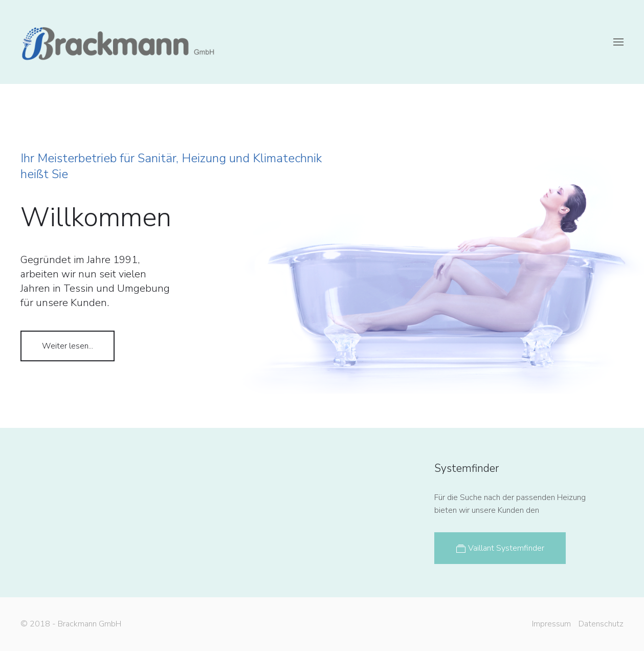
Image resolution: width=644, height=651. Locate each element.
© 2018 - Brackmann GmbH (70, 624)
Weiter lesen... (68, 346)
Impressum (550, 624)
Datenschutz (600, 624)
